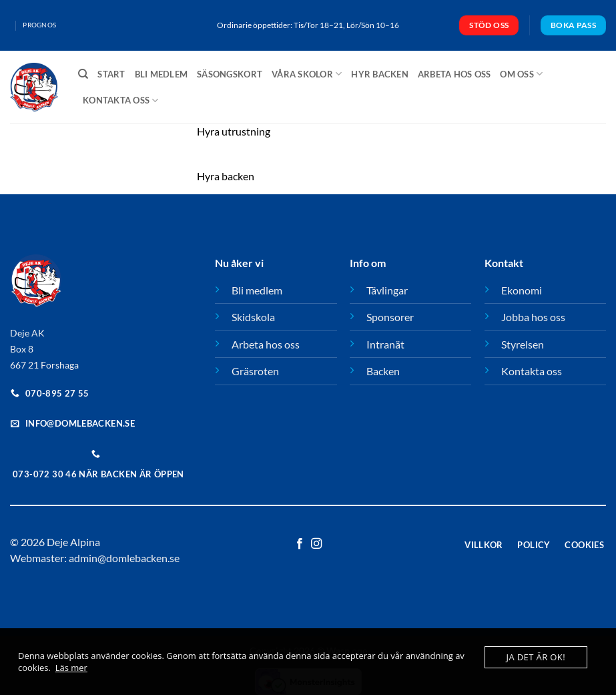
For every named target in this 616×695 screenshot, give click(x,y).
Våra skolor (307, 74)
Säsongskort (230, 74)
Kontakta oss (121, 100)
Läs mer (71, 668)
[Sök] (83, 74)
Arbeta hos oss (454, 74)
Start (111, 74)
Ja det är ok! (536, 657)
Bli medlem (162, 74)
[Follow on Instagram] (316, 544)
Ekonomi (522, 290)
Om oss (521, 74)
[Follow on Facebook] (300, 544)
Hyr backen (380, 74)
